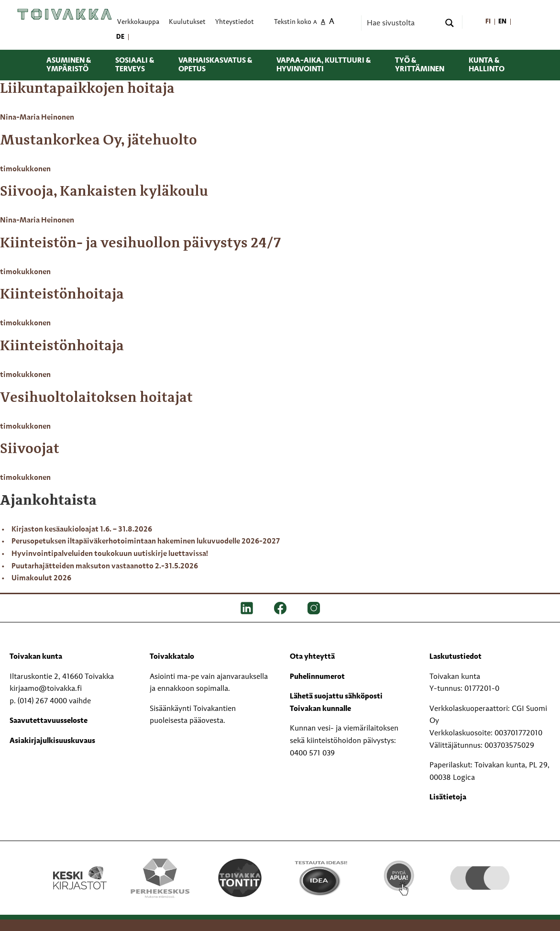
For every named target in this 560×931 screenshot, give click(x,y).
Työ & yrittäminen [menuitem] (420, 65)
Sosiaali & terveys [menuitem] (135, 65)
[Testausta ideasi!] (320, 878)
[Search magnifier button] (450, 23)
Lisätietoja (448, 798)
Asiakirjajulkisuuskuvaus (52, 741)
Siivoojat (30, 449)
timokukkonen (25, 169)
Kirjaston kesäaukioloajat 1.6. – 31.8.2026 (82, 530)
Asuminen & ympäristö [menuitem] (69, 65)
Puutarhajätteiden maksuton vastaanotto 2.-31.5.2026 (105, 566)
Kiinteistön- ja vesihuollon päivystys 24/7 (140, 244)
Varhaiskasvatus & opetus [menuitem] (215, 65)
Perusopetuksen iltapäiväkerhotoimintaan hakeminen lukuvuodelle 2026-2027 (146, 542)
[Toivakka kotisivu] (65, 14)
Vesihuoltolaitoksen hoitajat (96, 398)
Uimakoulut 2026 (41, 578)
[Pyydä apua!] (400, 876)
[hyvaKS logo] (480, 868)
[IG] (314, 608)
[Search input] (402, 23)
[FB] (280, 608)
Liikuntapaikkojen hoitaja (87, 89)
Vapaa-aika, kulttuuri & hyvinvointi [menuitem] (324, 65)
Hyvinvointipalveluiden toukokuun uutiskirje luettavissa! (110, 554)
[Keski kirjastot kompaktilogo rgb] (80, 868)
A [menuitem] (315, 23)
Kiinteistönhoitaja (62, 295)
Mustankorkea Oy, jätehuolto (99, 141)
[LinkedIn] (247, 608)
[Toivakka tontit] (240, 878)
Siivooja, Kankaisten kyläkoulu (104, 192)
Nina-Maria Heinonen (37, 118)
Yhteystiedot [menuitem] (235, 22)
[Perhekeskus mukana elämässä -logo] (160, 878)
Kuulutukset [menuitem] (187, 22)
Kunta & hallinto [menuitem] (487, 65)
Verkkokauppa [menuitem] (138, 22)
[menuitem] (488, 22)
